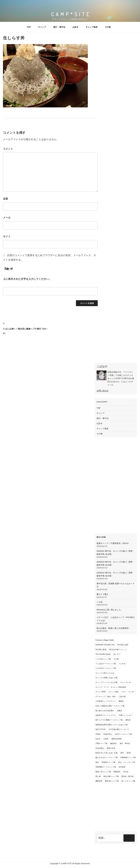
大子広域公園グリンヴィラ (119, 729)
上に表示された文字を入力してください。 (27, 279)
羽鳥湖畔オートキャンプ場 (106, 767)
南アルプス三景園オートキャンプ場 (109, 720)
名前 (6, 199)
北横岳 (119, 711)
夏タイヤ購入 (103, 594)
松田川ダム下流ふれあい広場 (106, 753)
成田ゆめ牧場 (116, 739)
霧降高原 (99, 781)
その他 (108, 27)
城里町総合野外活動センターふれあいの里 (112, 725)
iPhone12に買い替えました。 (110, 610)
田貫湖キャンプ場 (108, 762)
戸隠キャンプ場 (101, 743)
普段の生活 (111, 748)
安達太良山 (108, 734)
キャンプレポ (125, 682)
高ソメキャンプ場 (128, 781)
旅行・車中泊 (59, 27)
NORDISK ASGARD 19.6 (105, 645)
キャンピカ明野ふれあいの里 (106, 678)
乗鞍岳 (121, 701)
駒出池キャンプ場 (112, 781)
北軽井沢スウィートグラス (106, 715)
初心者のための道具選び (105, 711)
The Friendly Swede (103, 654)
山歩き (75, 27)
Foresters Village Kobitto (105, 640)
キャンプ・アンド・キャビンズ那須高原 (111, 687)
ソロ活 (100, 602)
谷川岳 (126, 772)
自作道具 (122, 767)
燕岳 (97, 762)
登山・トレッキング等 (127, 762)
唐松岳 (128, 720)
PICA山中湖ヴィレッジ (118, 650)
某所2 (129, 753)
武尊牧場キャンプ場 (128, 758)
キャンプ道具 (92, 27)
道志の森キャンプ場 (111, 776)
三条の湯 (122, 697)
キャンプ (42, 27)
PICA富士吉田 (123, 645)
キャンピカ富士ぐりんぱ (105, 673)
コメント (8, 149)
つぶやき (122, 664)
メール (7, 218)
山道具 (106, 739)
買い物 (98, 776)
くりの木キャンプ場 (103, 659)
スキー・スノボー (128, 692)
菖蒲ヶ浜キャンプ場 (103, 772)
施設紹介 (114, 743)
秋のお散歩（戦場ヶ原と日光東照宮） (113, 628)
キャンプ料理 (101, 692)
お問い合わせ (103, 391)
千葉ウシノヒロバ (125, 715)
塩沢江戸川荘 (101, 729)
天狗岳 (98, 734)
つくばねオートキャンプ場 (106, 664)
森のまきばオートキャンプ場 (106, 758)
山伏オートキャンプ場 (123, 734)
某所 (122, 753)
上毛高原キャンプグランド (106, 701)
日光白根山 (100, 748)
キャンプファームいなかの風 (106, 682)
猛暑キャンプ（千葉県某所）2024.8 (112, 543)
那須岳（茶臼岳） (128, 776)
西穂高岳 (117, 772)
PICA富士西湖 (101, 650)
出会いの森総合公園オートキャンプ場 (110, 706)
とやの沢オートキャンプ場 (106, 668)
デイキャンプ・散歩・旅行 (106, 697)
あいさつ (117, 654)
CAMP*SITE (71, 14)
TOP (29, 27)
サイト (7, 236)
